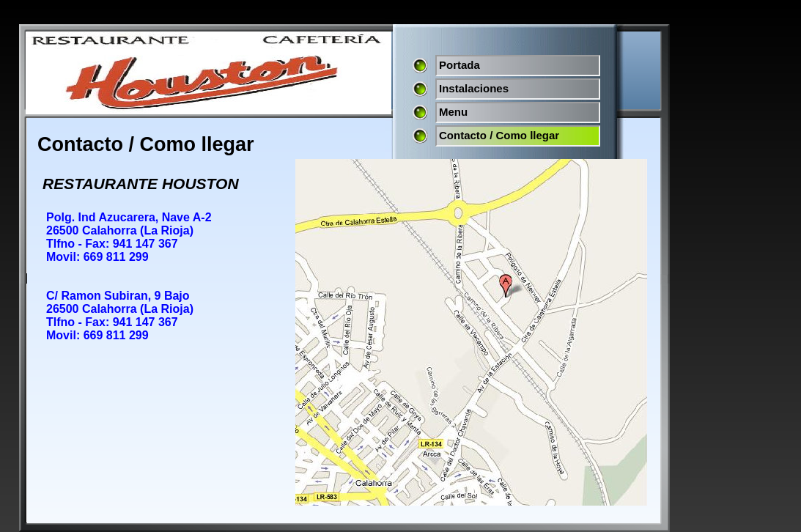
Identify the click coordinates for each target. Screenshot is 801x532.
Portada (459, 65)
